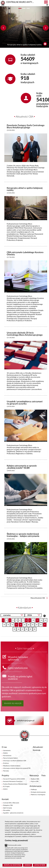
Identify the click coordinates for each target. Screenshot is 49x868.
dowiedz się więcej (12, 703)
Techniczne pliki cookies (15, 845)
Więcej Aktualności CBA (38, 598)
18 (20, 624)
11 (37, 620)
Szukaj (44, 616)
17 (16, 624)
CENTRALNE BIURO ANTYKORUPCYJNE (24, 736)
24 (44, 624)
